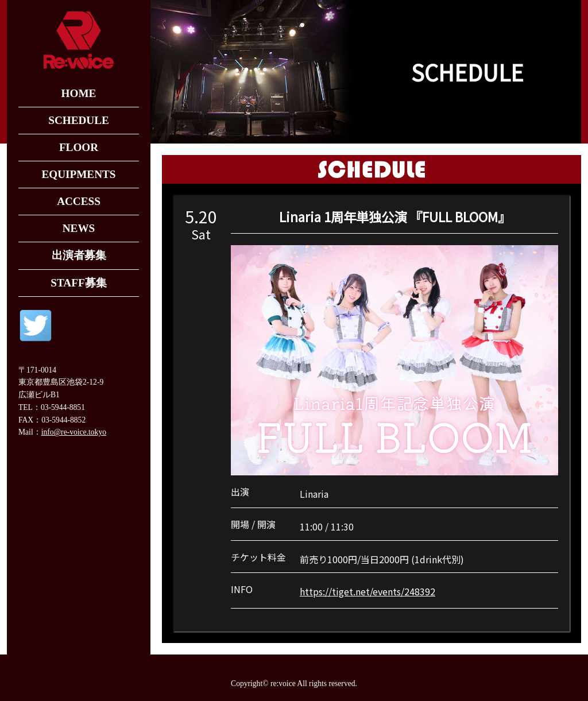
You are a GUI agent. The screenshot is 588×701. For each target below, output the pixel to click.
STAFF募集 (78, 283)
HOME (79, 93)
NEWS (79, 228)
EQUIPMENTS (78, 174)
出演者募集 (79, 255)
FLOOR (79, 147)
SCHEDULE (79, 120)
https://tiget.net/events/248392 (367, 591)
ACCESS (79, 201)
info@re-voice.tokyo (74, 432)
